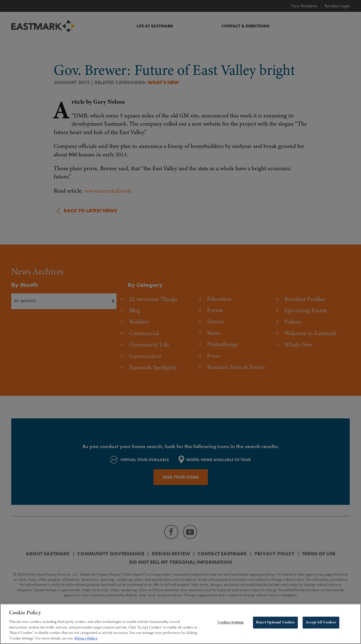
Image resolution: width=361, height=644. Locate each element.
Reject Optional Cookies (275, 625)
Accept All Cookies (321, 625)
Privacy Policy (86, 641)
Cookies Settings (231, 625)
